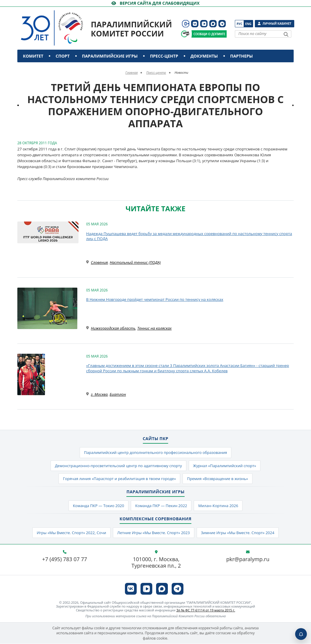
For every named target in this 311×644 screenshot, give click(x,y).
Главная (132, 72)
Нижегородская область (113, 328)
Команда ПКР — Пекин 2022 (161, 506)
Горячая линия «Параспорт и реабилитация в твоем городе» (119, 479)
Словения (99, 262)
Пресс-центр (164, 56)
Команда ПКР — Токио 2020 (98, 506)
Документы (204, 56)
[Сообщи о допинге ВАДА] (185, 34)
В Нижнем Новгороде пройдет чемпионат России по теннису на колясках (155, 299)
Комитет (33, 56)
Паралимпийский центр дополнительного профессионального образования (155, 452)
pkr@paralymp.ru (248, 560)
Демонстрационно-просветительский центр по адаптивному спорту (118, 466)
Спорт (62, 56)
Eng (248, 24)
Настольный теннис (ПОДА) (135, 262)
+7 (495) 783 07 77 (65, 560)
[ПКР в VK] (195, 24)
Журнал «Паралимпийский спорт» (225, 466)
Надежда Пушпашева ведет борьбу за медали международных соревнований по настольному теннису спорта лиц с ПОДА (189, 236)
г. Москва (99, 394)
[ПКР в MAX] (213, 24)
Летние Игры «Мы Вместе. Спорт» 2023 (153, 533)
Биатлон (118, 394)
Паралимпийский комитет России (131, 29)
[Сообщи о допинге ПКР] (209, 34)
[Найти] (286, 34)
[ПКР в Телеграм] (222, 24)
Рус (239, 24)
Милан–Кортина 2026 (218, 506)
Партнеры (241, 56)
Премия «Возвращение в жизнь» (218, 479)
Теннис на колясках (154, 328)
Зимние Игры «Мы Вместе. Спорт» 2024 (238, 533)
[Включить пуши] (301, 634)
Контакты (36, 69)
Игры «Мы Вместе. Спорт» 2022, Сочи (71, 533)
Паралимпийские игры (110, 56)
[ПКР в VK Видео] (204, 24)
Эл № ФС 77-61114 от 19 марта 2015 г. (206, 610)
